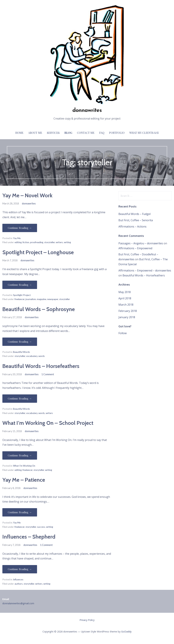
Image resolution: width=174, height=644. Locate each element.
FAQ (102, 133)
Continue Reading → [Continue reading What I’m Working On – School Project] (20, 455)
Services (53, 133)
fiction (26, 242)
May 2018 (125, 292)
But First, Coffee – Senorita (136, 220)
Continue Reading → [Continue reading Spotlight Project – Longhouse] (20, 285)
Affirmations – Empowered (135, 248)
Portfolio (117, 133)
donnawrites (87, 111)
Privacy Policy (87, 620)
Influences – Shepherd (29, 537)
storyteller (49, 242)
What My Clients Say (144, 133)
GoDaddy (126, 632)
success (41, 527)
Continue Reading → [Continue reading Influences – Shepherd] (20, 569)
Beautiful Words (21, 352)
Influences (18, 579)
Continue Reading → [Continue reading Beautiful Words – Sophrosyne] (20, 342)
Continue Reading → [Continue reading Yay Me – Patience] (20, 512)
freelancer (20, 299)
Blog (68, 133)
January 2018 (127, 317)
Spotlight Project (22, 295)
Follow (123, 333)
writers (59, 242)
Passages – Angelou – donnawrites (141, 243)
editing (18, 242)
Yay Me (17, 238)
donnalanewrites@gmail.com (18, 603)
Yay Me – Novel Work (27, 195)
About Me (35, 133)
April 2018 (125, 298)
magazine (42, 299)
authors (19, 584)
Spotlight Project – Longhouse (38, 252)
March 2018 (126, 305)
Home (19, 133)
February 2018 (128, 311)
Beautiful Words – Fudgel (134, 214)
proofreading (37, 242)
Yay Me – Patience (24, 480)
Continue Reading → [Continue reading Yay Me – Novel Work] (20, 228)
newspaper (53, 299)
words (42, 356)
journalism (31, 299)
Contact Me (86, 133)
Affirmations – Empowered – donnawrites (145, 270)
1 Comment (48, 374)
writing (67, 242)
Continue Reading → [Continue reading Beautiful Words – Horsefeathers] (20, 398)
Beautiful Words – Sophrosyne (39, 309)
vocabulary (32, 356)
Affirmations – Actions (132, 226)
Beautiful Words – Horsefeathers (41, 366)
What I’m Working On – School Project (48, 423)
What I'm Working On (24, 466)
